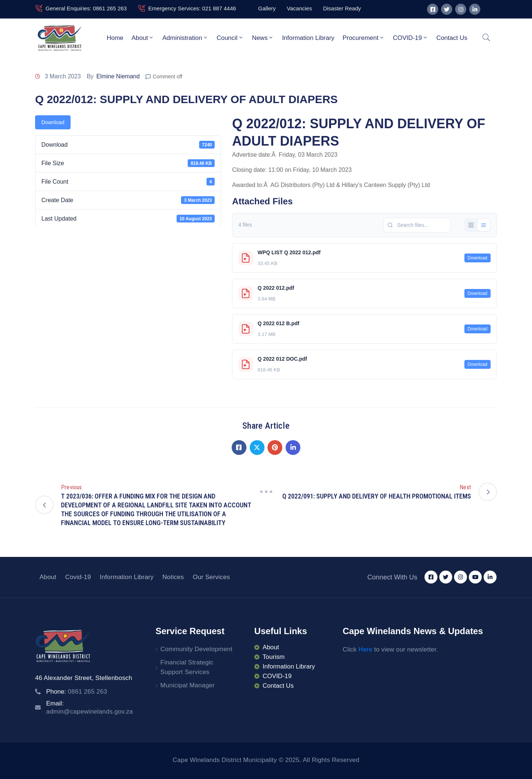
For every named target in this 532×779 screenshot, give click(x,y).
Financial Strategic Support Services (187, 667)
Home (115, 38)
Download (53, 122)
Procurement (364, 38)
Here (365, 649)
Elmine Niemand (118, 76)
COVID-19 (410, 38)
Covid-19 (78, 577)
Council (230, 38)
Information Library (308, 38)
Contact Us (452, 38)
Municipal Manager (187, 685)
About (143, 38)
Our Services (212, 577)
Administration (185, 38)
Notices (173, 577)
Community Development (196, 649)
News (263, 38)
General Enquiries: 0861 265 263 (86, 8)
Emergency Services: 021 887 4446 (192, 8)
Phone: (77, 692)
